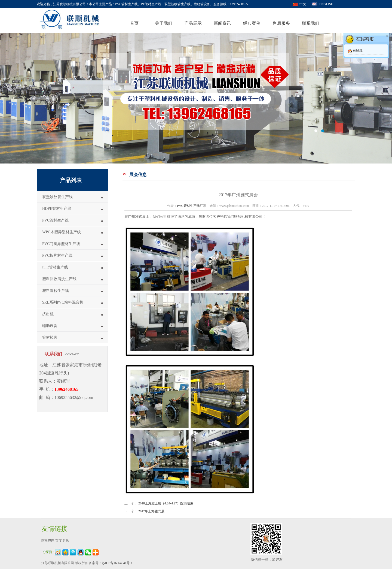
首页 (134, 23)
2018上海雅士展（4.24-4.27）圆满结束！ (167, 503)
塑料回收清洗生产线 (59, 279)
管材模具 (50, 338)
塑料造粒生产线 (56, 291)
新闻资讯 (222, 23)
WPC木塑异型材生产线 (62, 232)
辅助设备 (50, 326)
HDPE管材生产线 (57, 209)
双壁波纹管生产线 (57, 197)
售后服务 (281, 23)
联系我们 (311, 23)
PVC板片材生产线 (57, 255)
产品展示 (193, 23)
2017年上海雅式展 (151, 511)
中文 (303, 4)
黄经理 (358, 50)
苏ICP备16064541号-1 (117, 563)
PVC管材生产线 (55, 220)
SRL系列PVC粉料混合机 (63, 302)
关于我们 (164, 23)
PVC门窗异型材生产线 (61, 244)
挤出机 (48, 314)
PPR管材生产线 (55, 267)
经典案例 (252, 23)
